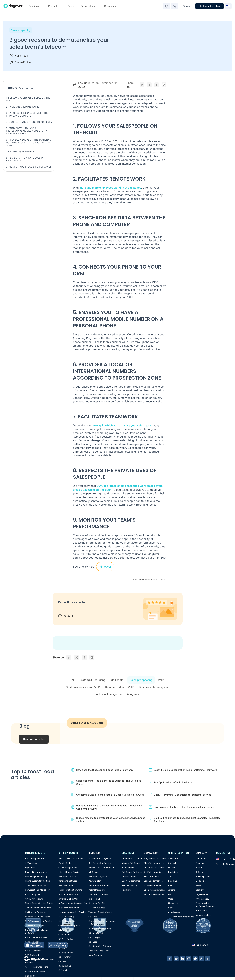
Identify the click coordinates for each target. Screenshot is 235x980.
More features (95, 955)
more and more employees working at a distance (110, 188)
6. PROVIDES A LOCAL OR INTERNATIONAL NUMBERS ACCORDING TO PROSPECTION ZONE (28, 143)
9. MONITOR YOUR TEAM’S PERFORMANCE (29, 167)
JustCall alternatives (153, 872)
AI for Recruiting (66, 917)
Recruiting (127, 890)
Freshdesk (173, 872)
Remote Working (130, 885)
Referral (199, 872)
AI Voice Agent (32, 863)
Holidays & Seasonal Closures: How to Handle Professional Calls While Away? (109, 807)
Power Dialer (95, 881)
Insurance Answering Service (72, 912)
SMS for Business (97, 908)
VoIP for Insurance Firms (37, 967)
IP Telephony (128, 868)
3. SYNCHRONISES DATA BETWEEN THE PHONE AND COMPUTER (27, 114)
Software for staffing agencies (73, 903)
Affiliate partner (203, 877)
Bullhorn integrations (68, 894)
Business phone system (154, 687)
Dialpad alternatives (153, 881)
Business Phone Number (70, 908)
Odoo (171, 899)
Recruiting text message (36, 877)
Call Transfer (64, 957)
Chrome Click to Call (68, 899)
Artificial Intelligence (109, 694)
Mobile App (64, 944)
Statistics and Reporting (100, 928)
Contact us (201, 859)
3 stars (74, 609)
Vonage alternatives (153, 885)
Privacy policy (202, 899)
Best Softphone (66, 885)
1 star (61, 609)
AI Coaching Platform (35, 859)
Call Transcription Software (38, 908)
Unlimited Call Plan (97, 903)
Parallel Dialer (65, 863)
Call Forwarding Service (100, 863)
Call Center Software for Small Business (39, 961)
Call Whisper (94, 937)
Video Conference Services (101, 868)
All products (64, 930)
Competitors (64, 935)
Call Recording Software (100, 946)
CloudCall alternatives (154, 868)
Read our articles (34, 739)
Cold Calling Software (69, 868)
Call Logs (93, 942)
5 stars (87, 609)
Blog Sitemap (65, 966)
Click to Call (94, 899)
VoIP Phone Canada (34, 946)
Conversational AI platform (38, 890)
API (170, 921)
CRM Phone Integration (69, 926)
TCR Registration (33, 955)
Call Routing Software (35, 912)
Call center (118, 680)
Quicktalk (63, 970)
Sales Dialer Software (35, 885)
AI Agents (133, 694)
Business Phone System (100, 859)
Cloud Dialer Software (35, 926)
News (198, 885)
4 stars (81, 609)
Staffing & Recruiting (93, 680)
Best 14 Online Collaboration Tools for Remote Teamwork (185, 770)
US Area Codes (66, 939)
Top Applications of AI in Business (173, 782)
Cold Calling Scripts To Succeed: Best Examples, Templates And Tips (187, 820)
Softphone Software (68, 881)
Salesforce (173, 859)
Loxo (171, 894)
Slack (171, 908)
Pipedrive (173, 881)
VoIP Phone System (98, 877)
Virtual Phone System (35, 971)
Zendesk (172, 863)
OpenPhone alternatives (155, 890)
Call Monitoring (96, 933)
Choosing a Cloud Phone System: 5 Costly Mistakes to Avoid (110, 795)
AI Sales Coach (32, 942)
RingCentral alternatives (155, 859)
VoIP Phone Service (68, 877)
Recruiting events (67, 921)
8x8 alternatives (151, 877)
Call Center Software (132, 872)
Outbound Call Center (132, 859)
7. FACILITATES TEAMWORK (20, 152)
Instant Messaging (97, 890)
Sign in (187, 6)
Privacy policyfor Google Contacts (205, 905)
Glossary (63, 948)
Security (200, 890)
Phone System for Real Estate (39, 903)
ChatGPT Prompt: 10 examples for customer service (182, 795)
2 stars (68, 609)
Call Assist (63, 961)
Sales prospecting (21, 30)
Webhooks (173, 926)
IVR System (94, 872)
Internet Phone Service (69, 872)
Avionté (172, 890)
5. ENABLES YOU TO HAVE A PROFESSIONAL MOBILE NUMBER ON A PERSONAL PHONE (27, 131)
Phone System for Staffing (37, 881)
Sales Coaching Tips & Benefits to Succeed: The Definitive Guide (109, 782)
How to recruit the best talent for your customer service (185, 807)
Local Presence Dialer (99, 951)
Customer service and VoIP (83, 687)
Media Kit (200, 881)
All (73, 680)
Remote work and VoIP (119, 687)
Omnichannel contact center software (102, 923)
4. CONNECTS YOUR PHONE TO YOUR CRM (29, 122)
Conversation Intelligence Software (37, 931)
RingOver (105, 567)
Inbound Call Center (131, 863)
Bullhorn (172, 885)
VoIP (161, 680)
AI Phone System (33, 894)
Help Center (201, 911)
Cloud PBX (30, 976)
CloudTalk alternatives (154, 863)
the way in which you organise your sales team (121, 425)
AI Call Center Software (36, 937)
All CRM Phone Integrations (181, 917)
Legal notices (202, 894)
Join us (199, 868)
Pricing (71, 6)
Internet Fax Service (98, 894)
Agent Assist (31, 868)
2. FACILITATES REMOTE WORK (22, 107)
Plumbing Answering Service (39, 921)
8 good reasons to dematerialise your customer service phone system (111, 820)
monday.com (174, 912)
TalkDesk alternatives (154, 894)
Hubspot (172, 868)
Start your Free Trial (210, 6)
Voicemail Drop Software (100, 912)
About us (200, 863)
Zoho (171, 877)
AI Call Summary (33, 951)
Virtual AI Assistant (34, 899)
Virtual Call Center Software (72, 859)
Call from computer (131, 881)
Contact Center (129, 877)
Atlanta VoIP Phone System (38, 917)
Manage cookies (203, 915)
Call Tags (93, 917)
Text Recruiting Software (70, 890)
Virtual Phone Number (99, 885)
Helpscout (173, 903)
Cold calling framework (36, 872)
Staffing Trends (66, 952)
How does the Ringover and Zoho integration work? (105, 770)
